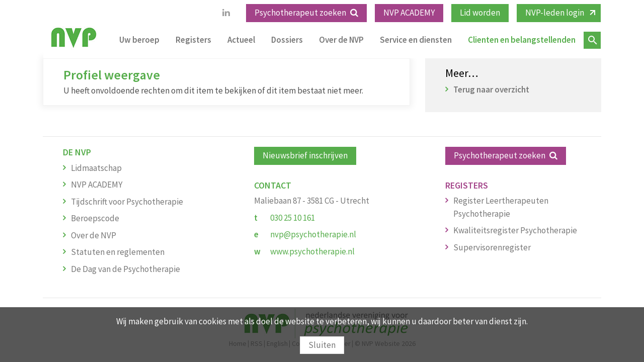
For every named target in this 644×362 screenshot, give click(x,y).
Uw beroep (139, 40)
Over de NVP (341, 40)
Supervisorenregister (492, 247)
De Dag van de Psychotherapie (126, 269)
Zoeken (592, 40)
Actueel (241, 40)
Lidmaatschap (96, 168)
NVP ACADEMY (409, 13)
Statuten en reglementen (118, 252)
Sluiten (322, 345)
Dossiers (287, 40)
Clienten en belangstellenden (522, 40)
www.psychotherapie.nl (312, 251)
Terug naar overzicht (491, 89)
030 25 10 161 (293, 218)
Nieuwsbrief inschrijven (305, 155)
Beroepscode (95, 218)
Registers (193, 40)
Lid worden (480, 13)
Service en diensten (416, 40)
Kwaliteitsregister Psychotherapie (515, 230)
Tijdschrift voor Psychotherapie (127, 202)
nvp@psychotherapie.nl (313, 234)
